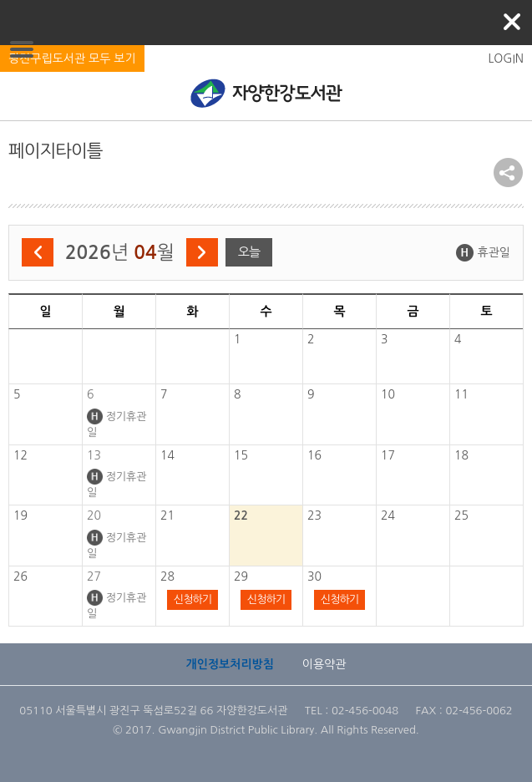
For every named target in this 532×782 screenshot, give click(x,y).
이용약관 (324, 664)
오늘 (249, 252)
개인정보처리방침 (230, 664)
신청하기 (193, 599)
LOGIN (506, 58)
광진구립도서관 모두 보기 (72, 58)
